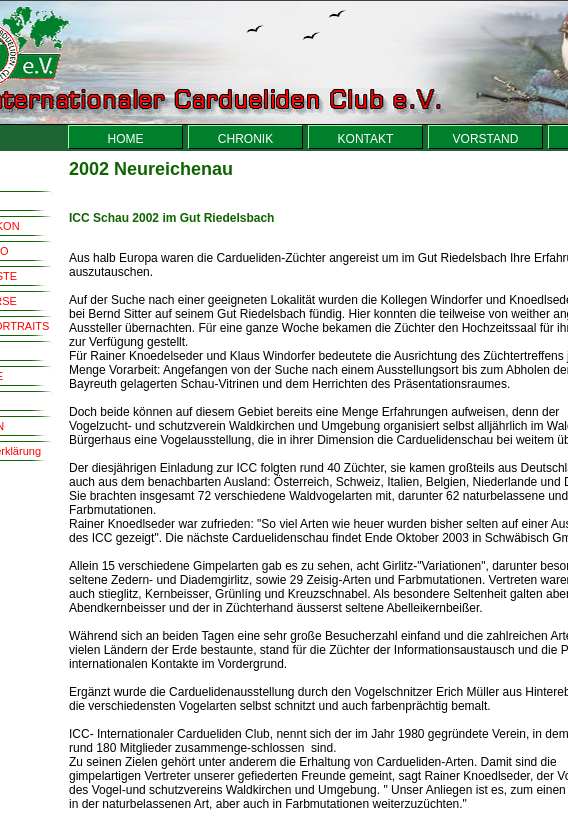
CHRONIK (245, 139)
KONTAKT (366, 139)
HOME (126, 139)
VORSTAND (486, 139)
